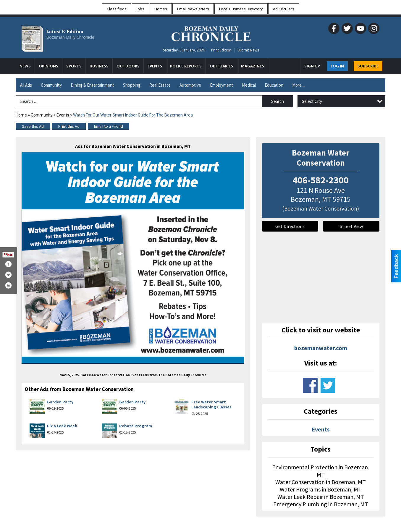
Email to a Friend (109, 126)
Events (63, 115)
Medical (249, 85)
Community (51, 85)
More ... (299, 85)
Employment (221, 85)
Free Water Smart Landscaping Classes (211, 405)
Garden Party (60, 402)
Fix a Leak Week (62, 426)
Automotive (190, 85)
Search (278, 101)
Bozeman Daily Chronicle (70, 37)
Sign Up (312, 66)
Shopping (132, 85)
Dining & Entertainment (92, 85)
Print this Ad (69, 126)
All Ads (26, 85)
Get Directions (290, 226)
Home (21, 115)
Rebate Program (136, 426)
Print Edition (221, 50)
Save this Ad (33, 126)
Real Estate (160, 85)
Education (274, 85)
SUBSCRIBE (368, 66)
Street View (351, 226)
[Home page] (211, 33)
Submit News (248, 50)
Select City (312, 101)
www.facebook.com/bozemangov (310, 385)
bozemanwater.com (321, 348)
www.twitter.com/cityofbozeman (328, 385)
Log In (337, 66)
